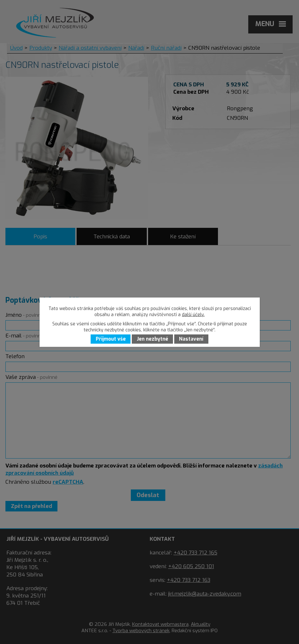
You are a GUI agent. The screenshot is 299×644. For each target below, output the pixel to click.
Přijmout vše (111, 339)
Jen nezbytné (153, 339)
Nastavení (191, 339)
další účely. (193, 314)
